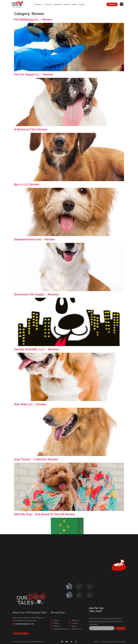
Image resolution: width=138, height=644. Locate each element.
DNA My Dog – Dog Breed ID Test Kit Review (44, 514)
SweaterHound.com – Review (34, 239)
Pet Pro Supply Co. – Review (34, 74)
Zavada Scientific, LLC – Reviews (37, 349)
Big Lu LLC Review (27, 184)
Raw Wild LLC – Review (30, 404)
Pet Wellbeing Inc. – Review (33, 20)
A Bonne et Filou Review (31, 129)
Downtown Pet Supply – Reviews (36, 294)
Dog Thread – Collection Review (36, 459)
